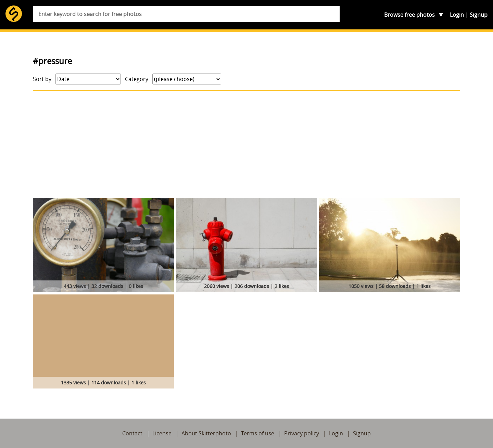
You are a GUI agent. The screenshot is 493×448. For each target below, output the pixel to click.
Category (137, 79)
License (162, 433)
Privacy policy (302, 433)
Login (457, 15)
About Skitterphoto (206, 433)
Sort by (42, 79)
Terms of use (258, 433)
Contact (132, 433)
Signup (479, 15)
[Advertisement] (246, 145)
